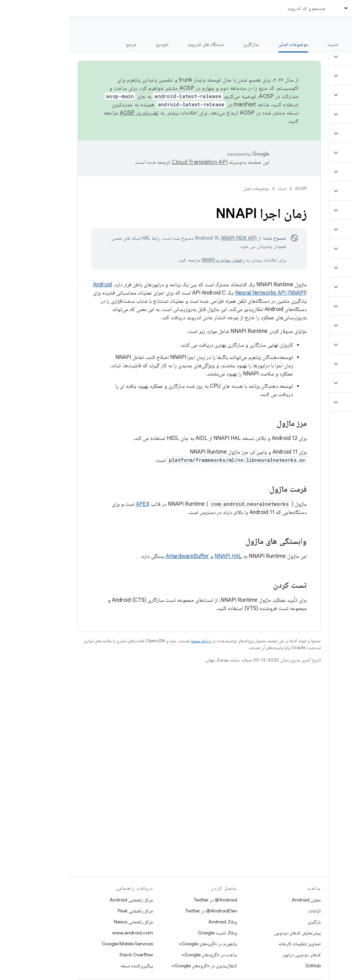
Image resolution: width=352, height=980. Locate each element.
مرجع (62, 44)
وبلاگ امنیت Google (148, 933)
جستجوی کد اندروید (237, 8)
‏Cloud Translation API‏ (130, 162)
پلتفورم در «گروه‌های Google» (139, 944)
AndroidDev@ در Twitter (142, 911)
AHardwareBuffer (118, 556)
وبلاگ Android (153, 922)
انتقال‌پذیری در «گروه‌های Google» (135, 966)
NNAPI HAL (159, 556)
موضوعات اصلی (187, 188)
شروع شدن (299, 44)
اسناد (213, 188)
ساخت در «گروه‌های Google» (140, 955)
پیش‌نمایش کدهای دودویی (228, 933)
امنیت (263, 44)
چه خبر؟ (336, 44)
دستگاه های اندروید (137, 44)
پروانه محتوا (131, 641)
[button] (311, 57)
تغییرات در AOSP (70, 113)
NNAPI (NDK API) (170, 238)
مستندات (334, 28)
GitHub (244, 966)
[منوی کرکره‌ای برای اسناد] (274, 8)
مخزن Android (237, 900)
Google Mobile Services (58, 944)
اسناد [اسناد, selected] (288, 8)
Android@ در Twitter (146, 900)
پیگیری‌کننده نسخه (67, 966)
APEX (73, 504)
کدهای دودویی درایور (232, 955)
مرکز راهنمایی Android (62, 900)
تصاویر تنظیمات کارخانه (230, 944)
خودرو (93, 44)
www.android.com (63, 933)
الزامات (245, 911)
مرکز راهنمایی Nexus (64, 922)
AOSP (232, 188)
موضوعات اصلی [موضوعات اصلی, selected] (224, 44)
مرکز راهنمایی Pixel (66, 911)
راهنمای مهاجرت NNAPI (154, 260)
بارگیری (245, 922)
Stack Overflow (67, 955)
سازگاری (182, 44)
